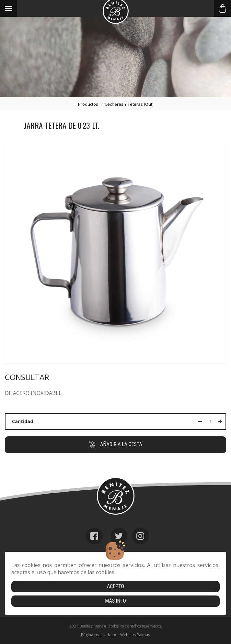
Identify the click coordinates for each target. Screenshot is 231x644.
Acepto (115, 586)
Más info (115, 601)
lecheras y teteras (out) (129, 104)
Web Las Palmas (135, 635)
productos (88, 104)
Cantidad (23, 421)
